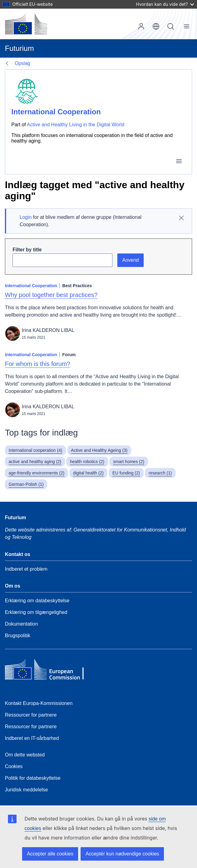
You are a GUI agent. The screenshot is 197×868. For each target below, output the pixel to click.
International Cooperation (56, 112)
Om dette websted (25, 755)
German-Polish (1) (26, 484)
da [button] (156, 26)
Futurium (19, 48)
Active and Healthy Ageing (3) (99, 450)
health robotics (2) (87, 462)
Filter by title (27, 250)
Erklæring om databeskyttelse (37, 601)
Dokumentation (21, 624)
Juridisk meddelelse (27, 790)
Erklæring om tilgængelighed (36, 612)
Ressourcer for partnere (31, 715)
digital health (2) (89, 473)
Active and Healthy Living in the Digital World (76, 125)
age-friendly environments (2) (36, 473)
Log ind (141, 26)
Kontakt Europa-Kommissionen (39, 703)
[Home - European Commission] (49, 671)
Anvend (131, 260)
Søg (171, 26)
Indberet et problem (26, 569)
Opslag (23, 63)
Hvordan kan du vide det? (165, 4)
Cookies (14, 766)
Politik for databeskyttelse (33, 778)
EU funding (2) (126, 473)
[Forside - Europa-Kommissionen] (26, 24)
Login (26, 217)
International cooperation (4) (35, 450)
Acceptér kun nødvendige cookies (122, 854)
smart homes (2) (129, 462)
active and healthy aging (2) (35, 462)
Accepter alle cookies (50, 854)
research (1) (160, 473)
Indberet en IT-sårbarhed (32, 738)
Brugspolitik (18, 636)
